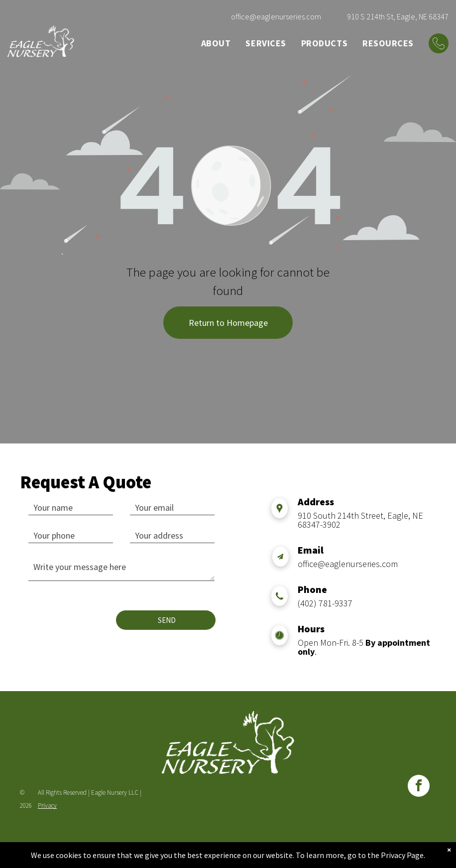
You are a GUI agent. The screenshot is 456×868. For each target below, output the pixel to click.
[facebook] (419, 787)
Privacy (47, 805)
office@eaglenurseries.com (276, 16)
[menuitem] (216, 43)
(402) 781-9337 (325, 603)
